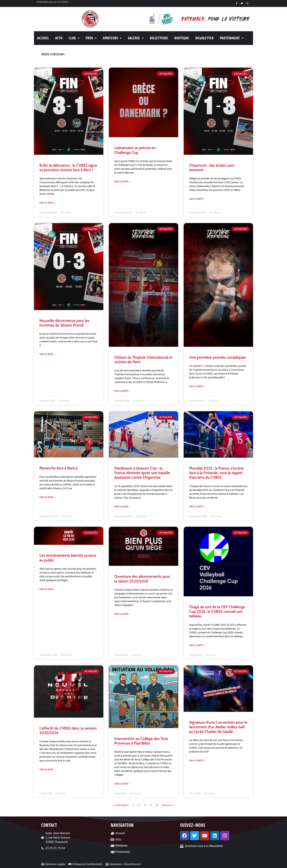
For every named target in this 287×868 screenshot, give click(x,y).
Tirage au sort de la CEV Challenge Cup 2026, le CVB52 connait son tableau (217, 611)
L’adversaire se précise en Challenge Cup (135, 150)
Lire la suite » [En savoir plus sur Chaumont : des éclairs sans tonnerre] (197, 199)
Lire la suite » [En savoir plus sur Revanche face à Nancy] (47, 497)
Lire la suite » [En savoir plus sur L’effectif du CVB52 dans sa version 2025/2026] (47, 770)
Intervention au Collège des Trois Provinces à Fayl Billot (141, 741)
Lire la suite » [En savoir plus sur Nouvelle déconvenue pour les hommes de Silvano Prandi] (47, 354)
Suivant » (168, 805)
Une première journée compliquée (218, 357)
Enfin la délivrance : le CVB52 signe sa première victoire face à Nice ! (68, 168)
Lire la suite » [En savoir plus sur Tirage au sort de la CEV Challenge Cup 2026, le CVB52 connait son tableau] (197, 645)
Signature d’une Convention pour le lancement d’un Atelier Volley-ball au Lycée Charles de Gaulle (218, 727)
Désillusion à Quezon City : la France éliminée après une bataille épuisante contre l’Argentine (142, 473)
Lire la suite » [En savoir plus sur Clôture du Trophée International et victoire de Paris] (122, 391)
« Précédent (121, 805)
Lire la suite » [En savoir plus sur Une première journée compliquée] (197, 386)
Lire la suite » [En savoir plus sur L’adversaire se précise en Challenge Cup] (122, 182)
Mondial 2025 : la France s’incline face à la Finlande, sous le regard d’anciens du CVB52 (216, 473)
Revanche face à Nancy (59, 468)
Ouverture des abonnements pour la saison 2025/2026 (142, 579)
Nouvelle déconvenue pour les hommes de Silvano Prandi (64, 323)
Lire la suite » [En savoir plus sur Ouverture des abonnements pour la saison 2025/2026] (122, 614)
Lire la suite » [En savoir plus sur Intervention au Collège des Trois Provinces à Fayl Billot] (122, 784)
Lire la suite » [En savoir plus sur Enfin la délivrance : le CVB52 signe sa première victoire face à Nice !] (47, 203)
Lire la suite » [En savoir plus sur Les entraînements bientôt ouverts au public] (47, 589)
